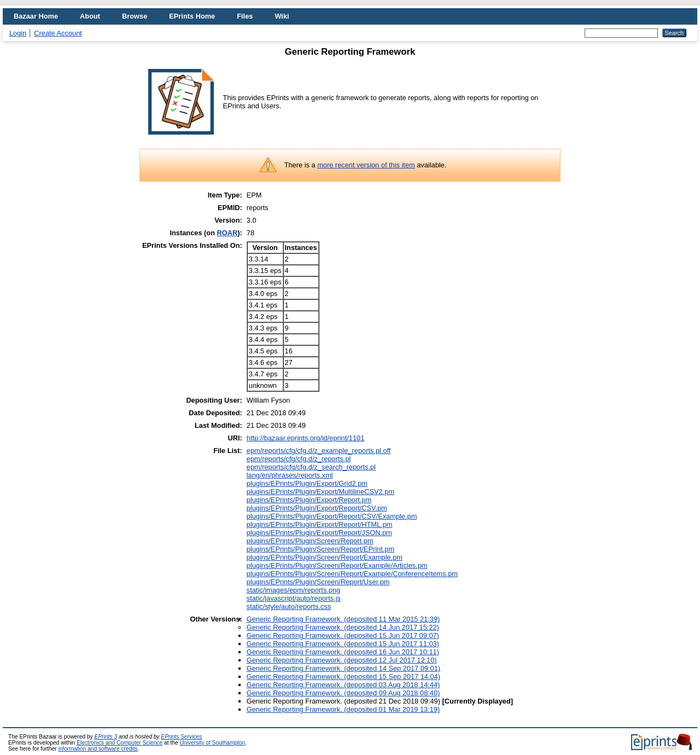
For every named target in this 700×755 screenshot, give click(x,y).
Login (18, 33)
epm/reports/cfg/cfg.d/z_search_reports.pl (311, 467)
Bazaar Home (36, 16)
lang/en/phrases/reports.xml (290, 475)
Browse (135, 16)
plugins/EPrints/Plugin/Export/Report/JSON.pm (319, 533)
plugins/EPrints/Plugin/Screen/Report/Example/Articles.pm (337, 565)
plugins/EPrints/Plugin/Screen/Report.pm (310, 541)
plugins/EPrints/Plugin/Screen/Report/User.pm (318, 582)
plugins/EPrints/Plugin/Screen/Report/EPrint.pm (320, 549)
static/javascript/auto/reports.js (294, 598)
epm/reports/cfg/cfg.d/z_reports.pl (299, 459)
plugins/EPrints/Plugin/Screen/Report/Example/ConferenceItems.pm (352, 574)
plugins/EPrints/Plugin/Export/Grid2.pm (307, 483)
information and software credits (98, 749)
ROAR (227, 233)
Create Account (58, 33)
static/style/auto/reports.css (289, 606)
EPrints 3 (106, 737)
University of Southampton (212, 743)
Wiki (282, 16)
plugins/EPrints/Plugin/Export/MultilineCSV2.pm (320, 492)
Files (245, 16)
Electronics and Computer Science (119, 743)
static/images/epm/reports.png (293, 590)
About (90, 16)
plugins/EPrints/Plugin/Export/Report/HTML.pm (320, 524)
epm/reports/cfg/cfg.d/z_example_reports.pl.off (319, 451)
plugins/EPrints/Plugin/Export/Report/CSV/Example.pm (332, 516)
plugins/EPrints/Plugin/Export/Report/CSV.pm (317, 508)
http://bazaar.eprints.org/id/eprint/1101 (306, 438)
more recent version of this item (366, 165)
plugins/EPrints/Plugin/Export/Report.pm (309, 500)
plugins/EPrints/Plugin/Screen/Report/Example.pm (325, 557)
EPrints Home (192, 16)
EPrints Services (181, 737)
